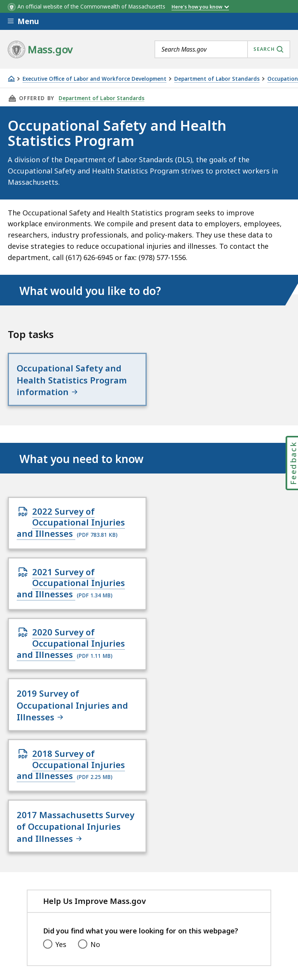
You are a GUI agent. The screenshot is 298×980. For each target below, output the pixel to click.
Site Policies (196, 866)
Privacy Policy (142, 866)
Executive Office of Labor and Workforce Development (94, 79)
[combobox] (222, 49)
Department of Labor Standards (217, 79)
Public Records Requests (49, 886)
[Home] (11, 79)
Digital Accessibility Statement (58, 866)
